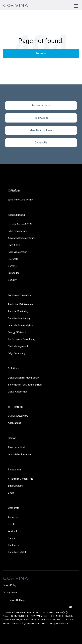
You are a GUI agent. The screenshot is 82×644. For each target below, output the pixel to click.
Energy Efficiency (17, 332)
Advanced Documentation (22, 238)
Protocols (13, 259)
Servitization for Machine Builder (25, 385)
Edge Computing (17, 353)
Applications (14, 423)
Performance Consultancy (22, 339)
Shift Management (18, 346)
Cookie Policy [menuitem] (10, 585)
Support (12, 538)
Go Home (41, 53)
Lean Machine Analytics (20, 325)
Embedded (14, 273)
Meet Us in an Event (41, 130)
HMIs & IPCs (14, 245)
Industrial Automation (19, 454)
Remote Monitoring (18, 311)
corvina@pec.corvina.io (58, 624)
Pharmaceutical (16, 447)
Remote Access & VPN (20, 224)
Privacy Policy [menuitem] (10, 592)
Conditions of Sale (18, 552)
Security (12, 280)
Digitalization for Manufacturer (24, 378)
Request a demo (41, 105)
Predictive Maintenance (20, 304)
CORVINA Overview (18, 416)
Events (12, 524)
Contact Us (41, 143)
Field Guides (41, 118)
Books (11, 493)
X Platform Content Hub (21, 479)
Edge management (18, 231)
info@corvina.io (28, 624)
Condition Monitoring (19, 318)
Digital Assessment (18, 392)
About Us (13, 517)
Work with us (15, 531)
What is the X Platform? (20, 200)
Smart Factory (15, 486)
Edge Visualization (18, 252)
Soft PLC (13, 266)
